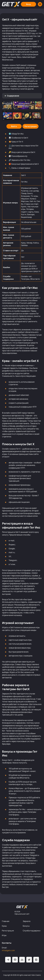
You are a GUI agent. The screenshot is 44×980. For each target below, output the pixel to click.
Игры (4, 935)
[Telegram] (8, 960)
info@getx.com (8, 950)
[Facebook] (15, 960)
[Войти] (14, 126)
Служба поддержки (32, 931)
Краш (4, 926)
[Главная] (11, 4)
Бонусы (26, 926)
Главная (6, 921)
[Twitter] (29, 960)
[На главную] (22, 907)
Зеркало (27, 921)
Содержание (13, 96)
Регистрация (8, 931)
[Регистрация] (31, 126)
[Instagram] (36, 960)
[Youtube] (22, 960)
